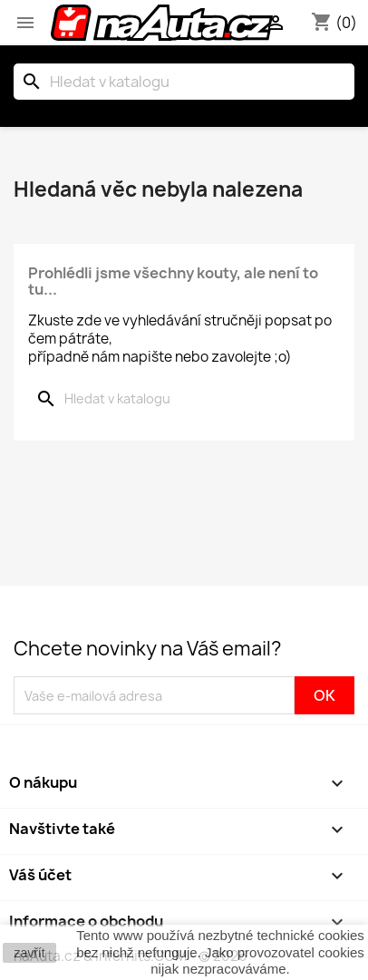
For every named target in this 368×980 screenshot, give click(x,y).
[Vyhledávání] (184, 82)
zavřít (29, 953)
